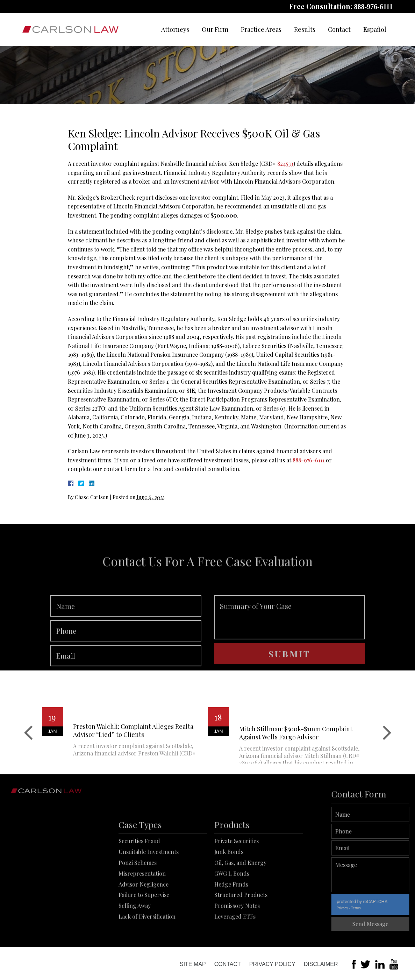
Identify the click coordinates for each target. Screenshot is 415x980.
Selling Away (135, 933)
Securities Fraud (139, 869)
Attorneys (175, 29)
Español (375, 29)
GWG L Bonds (232, 901)
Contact (339, 29)
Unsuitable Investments (149, 879)
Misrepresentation (142, 901)
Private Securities (237, 869)
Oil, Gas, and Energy (240, 890)
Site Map (193, 964)
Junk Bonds (229, 879)
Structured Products (241, 922)
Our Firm (215, 29)
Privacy (362, 908)
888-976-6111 (373, 7)
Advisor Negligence (144, 912)
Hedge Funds (231, 912)
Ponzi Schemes (138, 890)
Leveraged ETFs (235, 944)
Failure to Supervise (144, 922)
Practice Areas (261, 29)
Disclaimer (321, 964)
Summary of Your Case (289, 635)
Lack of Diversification (147, 944)
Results (305, 29)
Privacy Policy (272, 964)
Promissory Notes (237, 933)
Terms (375, 908)
